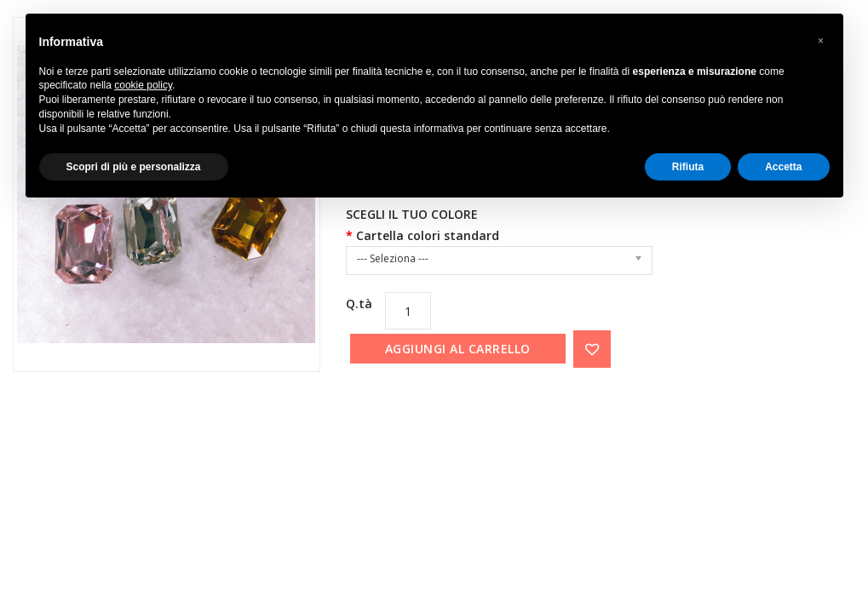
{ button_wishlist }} (592, 349)
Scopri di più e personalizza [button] (134, 167)
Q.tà (359, 304)
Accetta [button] (783, 167)
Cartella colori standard (428, 235)
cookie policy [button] (143, 85)
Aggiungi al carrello (458, 349)
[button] (821, 41)
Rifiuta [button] (688, 167)
